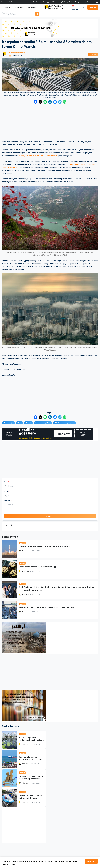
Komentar (8, 501)
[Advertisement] (50, 122)
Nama (6, 482)
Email (6, 492)
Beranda (7, 7)
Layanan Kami (32, 7)
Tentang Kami (18, 7)
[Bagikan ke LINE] (45, 102)
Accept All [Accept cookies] (91, 861)
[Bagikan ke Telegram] (60, 102)
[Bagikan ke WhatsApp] (65, 102)
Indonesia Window (17, 53)
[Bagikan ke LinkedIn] (50, 102)
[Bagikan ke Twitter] (40, 102)
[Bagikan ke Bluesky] (55, 102)
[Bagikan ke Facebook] (36, 102)
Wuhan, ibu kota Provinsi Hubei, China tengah (38, 156)
